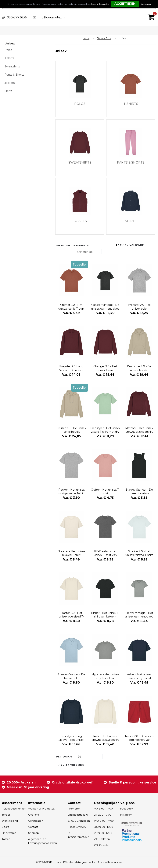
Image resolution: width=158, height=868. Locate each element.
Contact (33, 827)
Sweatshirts (12, 66)
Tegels (58, 252)
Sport (5, 827)
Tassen (6, 839)
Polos (8, 50)
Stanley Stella (104, 38)
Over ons (34, 815)
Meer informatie (100, 4)
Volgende (137, 245)
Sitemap (34, 833)
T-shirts (9, 58)
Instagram (126, 815)
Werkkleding (10, 821)
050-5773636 (17, 17)
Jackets (10, 83)
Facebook (127, 809)
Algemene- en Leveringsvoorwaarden (43, 841)
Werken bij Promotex (41, 809)
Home (86, 38)
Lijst (65, 252)
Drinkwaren (9, 833)
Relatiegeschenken (13, 809)
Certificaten (36, 821)
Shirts (8, 91)
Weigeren (146, 4)
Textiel (6, 815)
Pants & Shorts (14, 75)
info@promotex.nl (52, 17)
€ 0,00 (152, 12)
